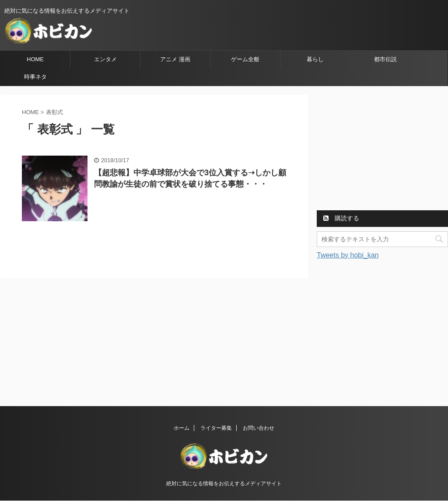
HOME (35, 59)
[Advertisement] (382, 150)
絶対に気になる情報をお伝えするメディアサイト (224, 484)
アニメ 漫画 (175, 59)
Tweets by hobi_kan (348, 255)
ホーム (182, 428)
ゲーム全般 (245, 59)
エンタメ (105, 59)
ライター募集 (216, 428)
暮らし (315, 59)
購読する (341, 218)
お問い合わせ (259, 428)
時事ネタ (35, 77)
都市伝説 (385, 59)
